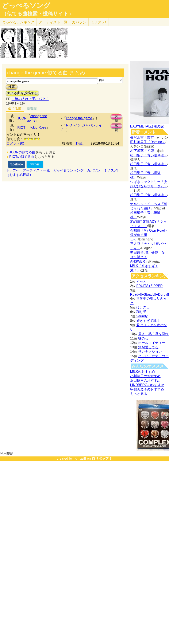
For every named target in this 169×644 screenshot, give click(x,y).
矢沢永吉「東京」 (144, 138)
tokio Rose (38, 127)
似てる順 (15, 109)
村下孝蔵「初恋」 (144, 151)
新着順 (32, 109)
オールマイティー (152, 343)
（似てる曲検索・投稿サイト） (38, 14)
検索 (12, 87)
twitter (35, 164)
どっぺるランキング (68, 170)
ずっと (141, 281)
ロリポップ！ (102, 458)
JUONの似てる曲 (22, 152)
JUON (22, 118)
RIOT (21, 128)
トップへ (13, 170)
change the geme (79, 118)
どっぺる (18, 22)
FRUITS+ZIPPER (149, 286)
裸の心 (143, 338)
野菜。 (81, 143)
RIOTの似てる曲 (22, 157)
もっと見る (139, 394)
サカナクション (150, 352)
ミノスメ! (98, 22)
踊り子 (141, 312)
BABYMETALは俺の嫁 (147, 126)
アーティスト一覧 (36, 170)
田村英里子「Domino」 (148, 142)
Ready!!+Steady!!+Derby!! (150, 294)
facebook (17, 164)
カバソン (79, 22)
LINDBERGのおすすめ (147, 385)
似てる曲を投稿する (22, 93)
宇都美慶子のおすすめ (147, 389)
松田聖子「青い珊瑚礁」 (149, 155)
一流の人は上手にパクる (30, 99)
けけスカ (143, 307)
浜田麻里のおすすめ (145, 380)
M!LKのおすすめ (143, 372)
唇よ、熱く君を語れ (153, 334)
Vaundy (142, 316)
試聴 (116, 117)
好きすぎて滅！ (148, 321)
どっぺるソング (26, 5)
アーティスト (53, 22)
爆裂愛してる (148, 347)
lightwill (80, 458)
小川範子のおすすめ (145, 376)
